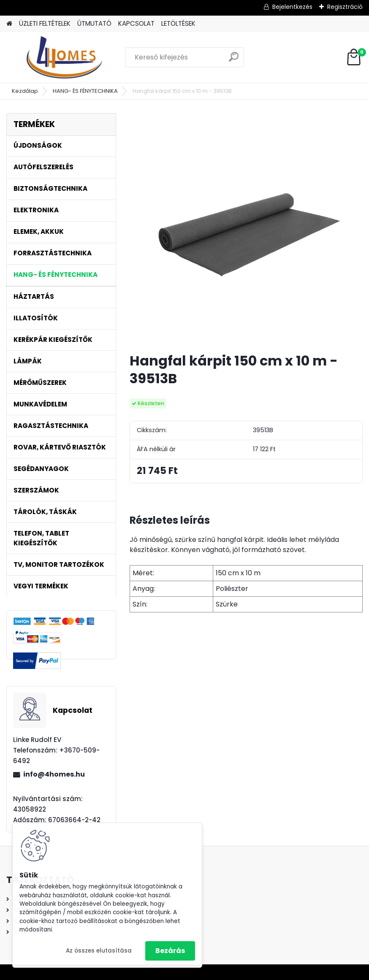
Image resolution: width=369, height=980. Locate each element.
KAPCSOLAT (136, 23)
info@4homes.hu (54, 774)
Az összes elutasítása (99, 951)
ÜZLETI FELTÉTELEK (45, 23)
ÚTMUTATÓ (94, 23)
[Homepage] (9, 24)
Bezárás (170, 951)
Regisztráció (345, 7)
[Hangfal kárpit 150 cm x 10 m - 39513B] (246, 230)
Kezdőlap (25, 91)
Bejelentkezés (292, 7)
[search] (234, 60)
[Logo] (64, 57)
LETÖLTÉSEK (178, 23)
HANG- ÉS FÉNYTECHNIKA (85, 91)
